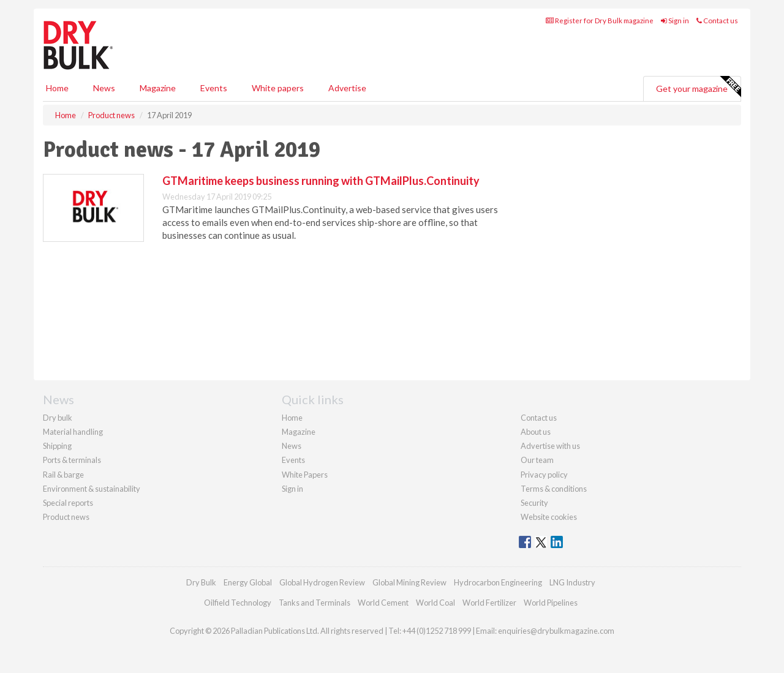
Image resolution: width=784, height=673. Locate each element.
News (292, 446)
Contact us (717, 21)
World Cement (383, 603)
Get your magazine (698, 87)
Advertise (347, 88)
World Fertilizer (489, 603)
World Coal (435, 603)
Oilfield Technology (238, 603)
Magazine (158, 88)
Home (57, 88)
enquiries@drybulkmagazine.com (556, 631)
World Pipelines (551, 603)
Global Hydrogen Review (322, 582)
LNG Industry (572, 582)
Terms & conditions (554, 489)
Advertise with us (550, 446)
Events (214, 88)
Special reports (68, 503)
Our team (537, 460)
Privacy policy (544, 475)
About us (536, 432)
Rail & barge (63, 475)
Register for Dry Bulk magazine (600, 21)
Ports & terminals (72, 460)
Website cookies (549, 517)
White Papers (305, 475)
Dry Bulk (201, 582)
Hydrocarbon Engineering (498, 582)
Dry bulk (58, 418)
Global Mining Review (409, 582)
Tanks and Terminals (315, 603)
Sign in (675, 21)
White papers (278, 88)
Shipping (57, 446)
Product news (66, 517)
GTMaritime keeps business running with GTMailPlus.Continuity (321, 181)
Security (534, 503)
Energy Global (248, 582)
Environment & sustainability (92, 489)
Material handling (73, 432)
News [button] (104, 88)
